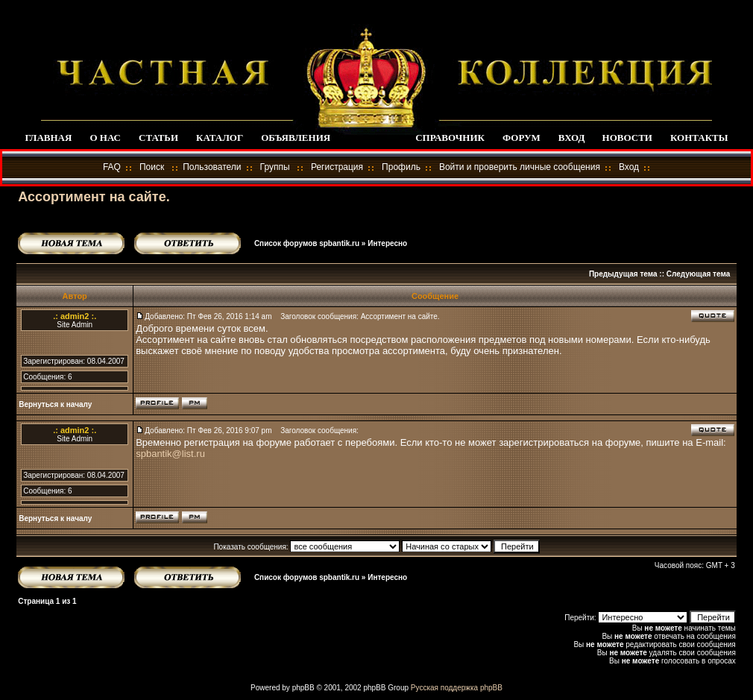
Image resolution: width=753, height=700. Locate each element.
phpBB (303, 688)
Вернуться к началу (55, 404)
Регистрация (337, 167)
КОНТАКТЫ (699, 138)
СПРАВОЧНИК (450, 138)
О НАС (105, 138)
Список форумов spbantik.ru (307, 243)
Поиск (152, 167)
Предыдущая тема (623, 274)
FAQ (112, 167)
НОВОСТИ (627, 138)
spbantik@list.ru (170, 454)
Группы (275, 167)
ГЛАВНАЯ (48, 138)
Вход (629, 167)
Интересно (387, 243)
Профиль (401, 167)
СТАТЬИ (158, 138)
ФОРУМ (522, 138)
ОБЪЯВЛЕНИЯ (296, 138)
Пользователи (212, 167)
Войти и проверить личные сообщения (520, 167)
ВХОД (571, 138)
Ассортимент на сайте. (94, 197)
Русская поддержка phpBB (457, 688)
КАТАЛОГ (220, 138)
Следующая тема (698, 274)
